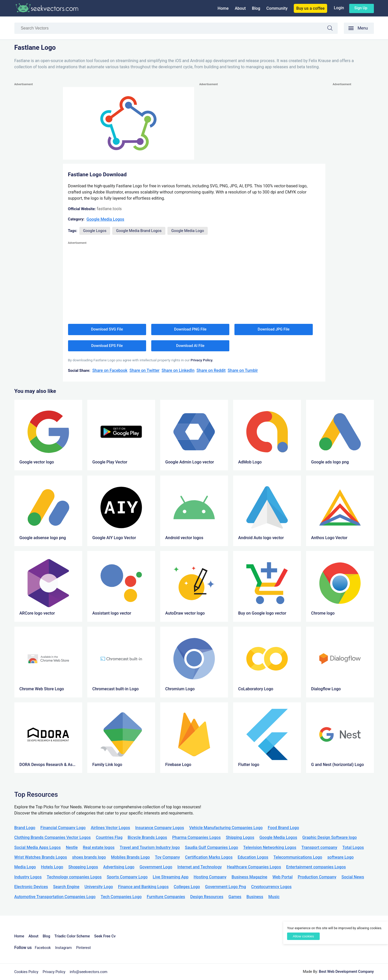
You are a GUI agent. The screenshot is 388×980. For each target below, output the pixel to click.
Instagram (64, 948)
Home (223, 8)
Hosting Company (210, 877)
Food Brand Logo (283, 828)
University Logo (99, 887)
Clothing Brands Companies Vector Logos (53, 837)
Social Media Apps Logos (38, 847)
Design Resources (207, 897)
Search (333, 29)
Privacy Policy (54, 972)
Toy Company (167, 857)
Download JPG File (274, 329)
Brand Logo (25, 828)
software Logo (341, 857)
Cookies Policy (26, 972)
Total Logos (353, 847)
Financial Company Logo (63, 828)
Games (235, 897)
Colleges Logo (187, 887)
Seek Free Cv (105, 936)
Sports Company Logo (127, 877)
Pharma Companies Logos (197, 837)
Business (255, 897)
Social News (353, 877)
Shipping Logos (240, 837)
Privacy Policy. (202, 360)
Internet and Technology (200, 867)
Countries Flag (109, 837)
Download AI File (190, 346)
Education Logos (253, 857)
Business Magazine (249, 877)
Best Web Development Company (346, 972)
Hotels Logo (52, 867)
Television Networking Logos (270, 847)
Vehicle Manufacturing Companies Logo (226, 828)
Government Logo (156, 867)
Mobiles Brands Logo (130, 857)
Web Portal (283, 877)
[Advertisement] (35, 164)
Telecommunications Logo (298, 857)
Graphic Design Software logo (329, 837)
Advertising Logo (119, 867)
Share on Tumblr (243, 370)
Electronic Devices (31, 887)
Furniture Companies (166, 897)
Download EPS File (107, 346)
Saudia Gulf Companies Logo (211, 847)
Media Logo (25, 867)
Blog (256, 8)
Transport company (319, 847)
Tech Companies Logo (121, 897)
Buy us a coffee (310, 8)
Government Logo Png (226, 887)
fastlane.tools (109, 209)
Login (339, 8)
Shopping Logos (83, 867)
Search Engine (66, 887)
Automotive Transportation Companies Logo (55, 897)
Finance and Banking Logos (143, 887)
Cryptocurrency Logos (271, 887)
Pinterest (83, 948)
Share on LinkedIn (178, 370)
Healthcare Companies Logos (254, 867)
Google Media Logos (105, 219)
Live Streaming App (171, 877)
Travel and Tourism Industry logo (150, 847)
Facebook (43, 948)
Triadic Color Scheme (72, 936)
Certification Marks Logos (209, 857)
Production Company (317, 877)
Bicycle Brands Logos (147, 837)
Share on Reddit (211, 370)
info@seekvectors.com (88, 972)
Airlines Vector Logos (110, 828)
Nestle (72, 847)
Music (274, 897)
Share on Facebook (110, 370)
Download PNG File (190, 329)
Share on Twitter (144, 370)
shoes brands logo (89, 857)
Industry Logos (28, 877)
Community (277, 8)
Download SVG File (107, 329)
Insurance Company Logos (159, 828)
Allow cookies (303, 936)
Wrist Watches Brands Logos (41, 857)
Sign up (361, 8)
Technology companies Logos (74, 877)
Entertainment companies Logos (316, 867)
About (240, 8)
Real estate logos (99, 847)
